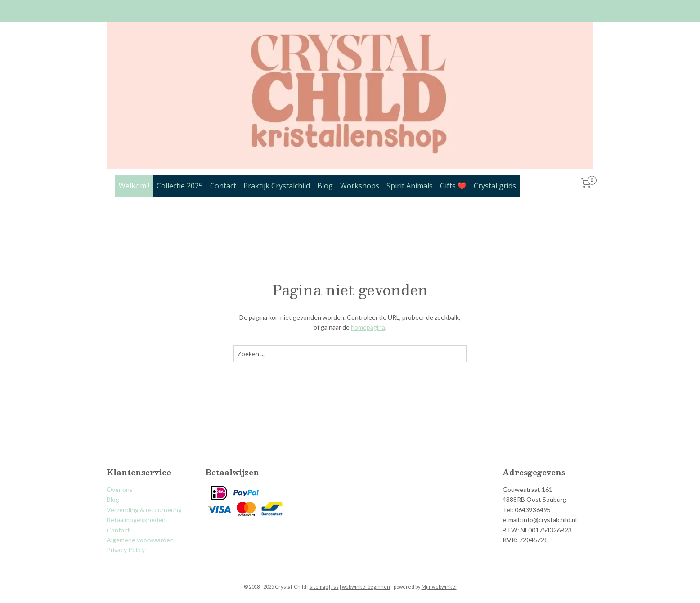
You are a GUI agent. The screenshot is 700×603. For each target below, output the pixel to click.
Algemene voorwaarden (140, 540)
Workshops (360, 186)
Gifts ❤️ (453, 186)
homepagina (368, 327)
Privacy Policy (126, 550)
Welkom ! (134, 186)
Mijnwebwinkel (439, 587)
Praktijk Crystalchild (277, 186)
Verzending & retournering (144, 510)
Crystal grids (495, 186)
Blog (325, 186)
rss (335, 587)
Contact (223, 186)
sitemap (319, 587)
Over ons (120, 489)
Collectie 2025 (180, 186)
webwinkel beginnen (366, 587)
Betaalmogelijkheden (136, 520)
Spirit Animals (410, 186)
